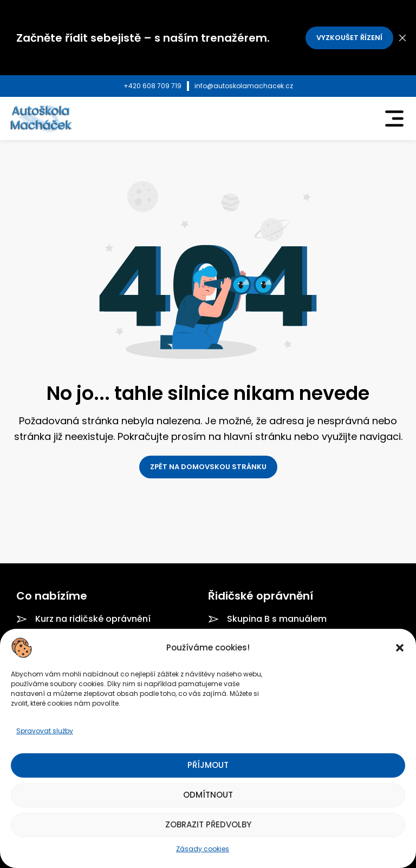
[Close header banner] (402, 38)
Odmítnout (208, 795)
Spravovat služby (45, 731)
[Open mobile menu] (394, 119)
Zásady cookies (203, 849)
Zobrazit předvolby (208, 824)
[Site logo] (41, 118)
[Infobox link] (152, 86)
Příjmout (208, 765)
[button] (400, 648)
